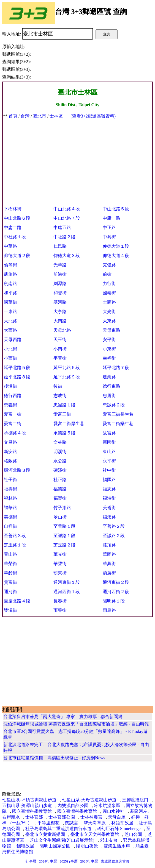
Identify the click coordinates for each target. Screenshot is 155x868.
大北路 (10, 321)
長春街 (60, 601)
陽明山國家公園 (55, 846)
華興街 (109, 564)
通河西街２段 (116, 592)
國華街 (10, 302)
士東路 (10, 312)
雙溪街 (10, 610)
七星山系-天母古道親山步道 (89, 800)
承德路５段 (64, 433)
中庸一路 (112, 218)
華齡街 (10, 573)
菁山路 (10, 554)
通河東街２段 (116, 582)
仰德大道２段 (17, 256)
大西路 (10, 330)
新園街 (109, 442)
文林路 (60, 442)
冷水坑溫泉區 (107, 806)
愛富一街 (13, 414)
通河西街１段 (67, 592)
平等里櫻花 (48, 823)
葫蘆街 (109, 573)
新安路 (10, 452)
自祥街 (10, 526)
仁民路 (60, 246)
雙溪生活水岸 (117, 846)
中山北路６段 (17, 218)
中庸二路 (13, 228)
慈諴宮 (72, 823)
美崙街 (109, 508)
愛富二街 (13, 424)
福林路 (10, 498)
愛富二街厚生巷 (69, 424)
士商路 (109, 302)
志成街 (60, 396)
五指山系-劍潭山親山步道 (27, 806)
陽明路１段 (114, 601)
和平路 (10, 293)
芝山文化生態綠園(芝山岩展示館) (62, 840)
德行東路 (112, 386)
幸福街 (109, 358)
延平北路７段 (116, 368)
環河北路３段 (17, 470)
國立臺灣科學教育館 (32, 811)
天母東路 (112, 330)
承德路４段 (15, 433)
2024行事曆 (48, 861)
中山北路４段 (67, 209)
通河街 (10, 592)
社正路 (60, 480)
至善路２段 (114, 526)
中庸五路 (62, 228)
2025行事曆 (69, 861)
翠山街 (60, 517)
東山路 (109, 452)
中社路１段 (15, 237)
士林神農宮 (91, 817)
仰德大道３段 (67, 256)
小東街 (109, 349)
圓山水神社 (113, 811)
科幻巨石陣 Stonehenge (119, 829)
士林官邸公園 (62, 817)
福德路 (60, 489)
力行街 (109, 284)
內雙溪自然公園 (73, 806)
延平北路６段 (67, 368)
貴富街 (10, 582)
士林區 (56, 116)
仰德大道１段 (116, 246)
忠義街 (10, 405)
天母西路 (13, 340)
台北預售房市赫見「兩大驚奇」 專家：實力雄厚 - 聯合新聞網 (63, 717)
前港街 (60, 274)
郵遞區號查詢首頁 (115, 861)
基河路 (60, 302)
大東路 (109, 321)
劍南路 (10, 284)
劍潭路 (60, 284)
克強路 (109, 265)
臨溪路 (109, 517)
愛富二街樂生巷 (118, 424)
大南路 (60, 321)
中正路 (109, 228)
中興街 (109, 237)
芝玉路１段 (15, 545)
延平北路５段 (17, 368)
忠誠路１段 (64, 405)
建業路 (109, 377)
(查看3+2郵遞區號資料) (93, 116)
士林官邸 (34, 817)
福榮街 (60, 498)
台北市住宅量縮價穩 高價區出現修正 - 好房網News (54, 758)
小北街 (10, 349)
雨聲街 (60, 610)
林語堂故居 (122, 823)
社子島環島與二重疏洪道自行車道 (58, 829)
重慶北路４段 (17, 601)
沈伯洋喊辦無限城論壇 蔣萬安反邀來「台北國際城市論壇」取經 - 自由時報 (76, 724)
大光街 (109, 312)
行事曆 (31, 861)
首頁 (13, 116)
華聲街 (60, 564)
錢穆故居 (25, 846)
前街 (107, 274)
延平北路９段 (67, 377)
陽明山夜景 (87, 846)
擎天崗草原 (95, 823)
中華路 (10, 246)
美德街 (10, 517)
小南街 (60, 349)
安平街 (109, 340)
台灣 (25, 116)
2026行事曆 (89, 861)
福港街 (109, 498)
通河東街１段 (67, 582)
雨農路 (109, 610)
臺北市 (40, 116)
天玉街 (60, 340)
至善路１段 (64, 526)
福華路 (10, 508)
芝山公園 (133, 834)
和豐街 (60, 293)
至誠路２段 (114, 536)
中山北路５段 (116, 209)
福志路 (109, 489)
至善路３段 (15, 536)
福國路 (109, 480)
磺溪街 (60, 470)
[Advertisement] (77, 160)
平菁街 (60, 358)
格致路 (10, 461)
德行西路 (13, 396)
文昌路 (10, 442)
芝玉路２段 (64, 545)
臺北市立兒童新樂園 (45, 834)
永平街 (109, 461)
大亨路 (60, 312)
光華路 (60, 265)
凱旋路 (10, 274)
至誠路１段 (64, 536)
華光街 (60, 554)
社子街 (10, 480)
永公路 (60, 461)
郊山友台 (109, 840)
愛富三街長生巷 (118, 414)
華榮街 (10, 564)
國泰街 (109, 293)
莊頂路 (109, 545)
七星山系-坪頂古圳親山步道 (29, 800)
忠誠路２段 (114, 405)
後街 (58, 386)
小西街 (10, 358)
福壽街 (10, 489)
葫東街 (60, 573)
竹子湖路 (62, 508)
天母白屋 (117, 817)
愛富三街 (62, 414)
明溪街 (60, 452)
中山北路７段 (67, 218)
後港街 (10, 386)
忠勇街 (109, 396)
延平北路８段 (17, 377)
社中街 (109, 470)
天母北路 (62, 330)
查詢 (107, 34)
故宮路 (109, 433)
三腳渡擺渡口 (135, 800)
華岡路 (109, 554)
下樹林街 (13, 209)
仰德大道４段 (116, 256)
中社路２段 (64, 237)
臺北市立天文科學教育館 (95, 834)
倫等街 (10, 265)
